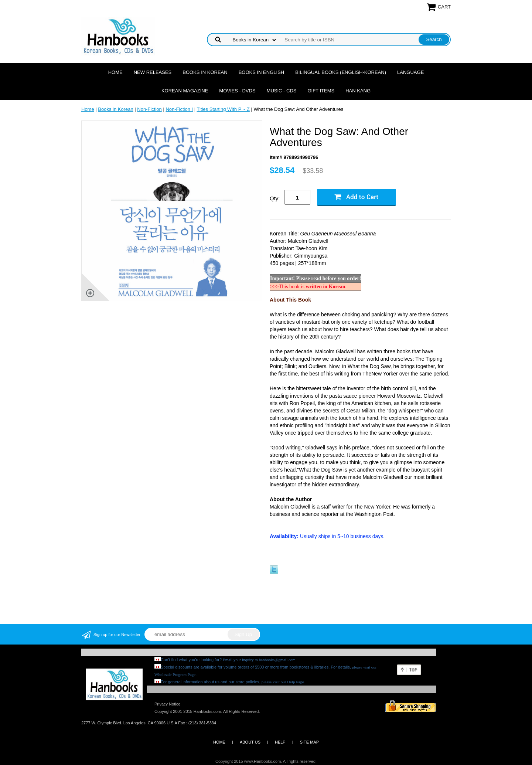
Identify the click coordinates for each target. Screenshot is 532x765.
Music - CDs (282, 91)
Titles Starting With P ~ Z (223, 109)
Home (115, 72)
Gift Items (321, 91)
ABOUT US (250, 742)
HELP (280, 742)
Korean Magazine (185, 91)
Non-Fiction (149, 109)
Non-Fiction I (179, 109)
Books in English (262, 72)
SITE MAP (309, 742)
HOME (219, 742)
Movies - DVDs (237, 91)
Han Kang (358, 91)
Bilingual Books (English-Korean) (341, 72)
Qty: (275, 198)
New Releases (153, 72)
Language (410, 72)
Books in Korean (205, 72)
